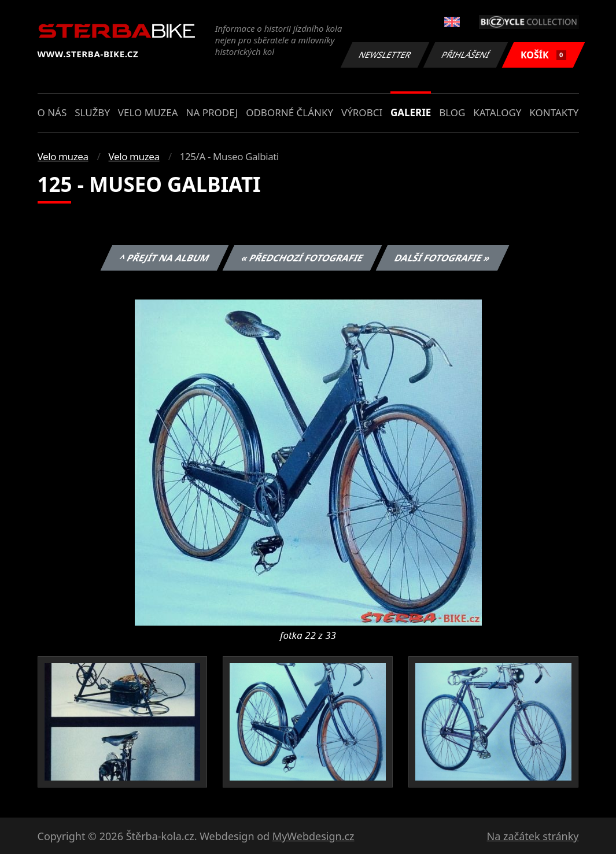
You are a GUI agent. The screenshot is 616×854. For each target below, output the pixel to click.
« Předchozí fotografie (303, 258)
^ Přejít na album (165, 258)
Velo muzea (148, 112)
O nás (52, 112)
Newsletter (385, 55)
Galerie (411, 112)
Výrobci (362, 112)
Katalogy (497, 112)
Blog (452, 112)
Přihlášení (466, 55)
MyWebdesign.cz (313, 836)
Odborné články (289, 112)
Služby (92, 112)
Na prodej (212, 112)
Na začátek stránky (533, 836)
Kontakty (554, 112)
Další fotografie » (443, 258)
